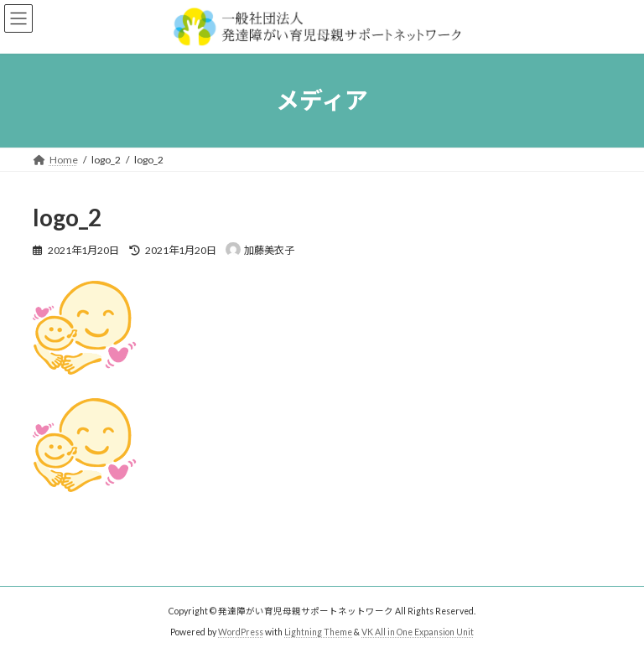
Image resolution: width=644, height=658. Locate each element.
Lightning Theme (318, 632)
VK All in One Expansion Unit (418, 632)
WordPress (241, 632)
